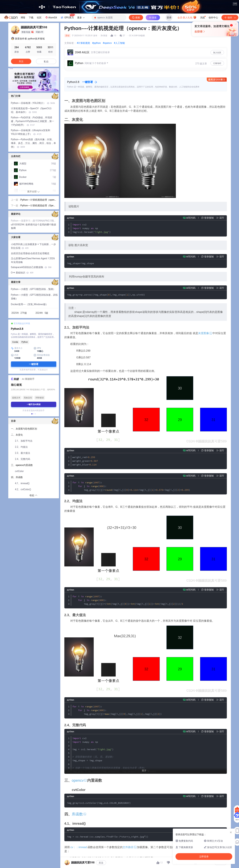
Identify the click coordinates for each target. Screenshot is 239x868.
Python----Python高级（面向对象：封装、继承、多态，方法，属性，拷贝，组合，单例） (33, 184)
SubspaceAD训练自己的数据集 (31, 308)
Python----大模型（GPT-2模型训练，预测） (33, 330)
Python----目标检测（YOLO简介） (33, 144)
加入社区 (217, 94)
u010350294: (18, 266)
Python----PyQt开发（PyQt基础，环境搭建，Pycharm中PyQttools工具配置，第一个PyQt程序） (33, 163)
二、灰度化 (17, 476)
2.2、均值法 (21, 488)
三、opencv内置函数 (22, 506)
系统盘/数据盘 (42, 396)
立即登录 (144, 87)
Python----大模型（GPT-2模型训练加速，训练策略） (34, 338)
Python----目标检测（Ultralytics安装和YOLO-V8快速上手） (31, 173)
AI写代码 (191, 259)
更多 (81, 59)
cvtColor (19, 512)
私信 (46, 103)
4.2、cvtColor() (23, 531)
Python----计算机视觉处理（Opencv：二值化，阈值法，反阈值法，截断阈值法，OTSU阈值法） (38, 247)
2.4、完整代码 (23, 500)
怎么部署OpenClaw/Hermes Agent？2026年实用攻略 (33, 302)
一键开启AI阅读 (34, 446)
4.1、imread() (22, 525)
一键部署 (87, 123)
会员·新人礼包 (187, 58)
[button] (31, 130)
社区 (39, 59)
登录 (169, 59)
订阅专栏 (217, 105)
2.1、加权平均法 (24, 482)
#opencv (107, 84)
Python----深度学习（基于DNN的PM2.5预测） (34, 262)
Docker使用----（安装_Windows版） (30, 346)
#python (96, 84)
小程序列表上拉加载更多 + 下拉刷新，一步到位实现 (34, 287)
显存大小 (17, 390)
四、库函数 (17, 519)
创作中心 (213, 59)
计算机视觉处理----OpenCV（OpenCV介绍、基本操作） (32, 152)
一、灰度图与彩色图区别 (24, 470)
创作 (230, 59)
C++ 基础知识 (22, 314)
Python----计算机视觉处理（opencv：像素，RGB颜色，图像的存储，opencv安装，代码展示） (38, 241)
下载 (31, 59)
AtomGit (51, 59)
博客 (23, 59)
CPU (37, 390)
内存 (15, 396)
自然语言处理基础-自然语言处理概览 (30, 295)
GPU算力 (68, 58)
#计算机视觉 (84, 84)
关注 (101, 863)
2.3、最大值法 (23, 494)
